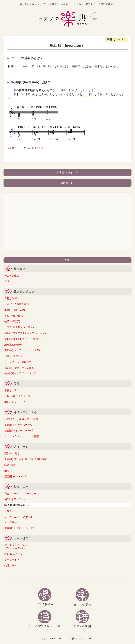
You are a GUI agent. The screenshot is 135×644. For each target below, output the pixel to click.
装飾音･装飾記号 (14, 356)
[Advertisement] (67, 222)
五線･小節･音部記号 (15, 316)
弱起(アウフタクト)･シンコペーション (25, 333)
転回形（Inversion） (16, 505)
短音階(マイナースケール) (19, 431)
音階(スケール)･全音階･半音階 (21, 419)
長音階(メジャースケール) (19, 425)
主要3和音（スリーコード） (20, 528)
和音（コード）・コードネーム (22, 494)
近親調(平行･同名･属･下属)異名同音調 (25, 459)
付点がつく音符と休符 (17, 304)
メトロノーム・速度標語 (18, 362)
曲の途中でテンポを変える (19, 368)
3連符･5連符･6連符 (15, 310)
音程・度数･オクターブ (17, 396)
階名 (7, 471)
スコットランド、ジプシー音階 (22, 436)
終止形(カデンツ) (14, 554)
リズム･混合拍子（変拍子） (20, 327)
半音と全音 (11, 390)
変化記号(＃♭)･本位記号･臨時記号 (24, 339)
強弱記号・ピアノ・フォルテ (20, 373)
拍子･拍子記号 (12, 321)
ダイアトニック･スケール (19, 517)
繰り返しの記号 (13, 345)
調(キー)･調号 (12, 453)
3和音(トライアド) (15, 499)
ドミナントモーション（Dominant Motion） (17, 547)
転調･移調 (10, 465)
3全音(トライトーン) (16, 402)
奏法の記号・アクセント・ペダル (23, 350)
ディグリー (11, 522)
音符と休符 (11, 298)
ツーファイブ (12, 560)
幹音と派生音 (12, 276)
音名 (7, 281)
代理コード (11, 566)
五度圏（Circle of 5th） (17, 476)
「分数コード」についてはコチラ (27, 148)
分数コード (11, 511)
